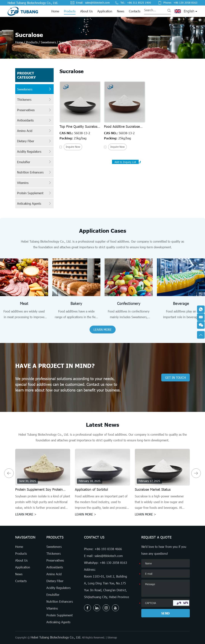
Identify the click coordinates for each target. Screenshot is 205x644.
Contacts (135, 11)
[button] (9, 473)
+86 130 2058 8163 (113, 563)
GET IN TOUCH (176, 378)
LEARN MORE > (26, 514)
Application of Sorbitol (91, 489)
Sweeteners (48, 42)
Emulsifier (34, 162)
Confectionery (129, 303)
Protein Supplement (34, 193)
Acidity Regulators (34, 152)
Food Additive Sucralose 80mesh (122, 129)
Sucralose (65, 42)
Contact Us (94, 537)
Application (105, 11)
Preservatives (34, 110)
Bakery (76, 303)
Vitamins (34, 183)
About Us (86, 11)
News (121, 11)
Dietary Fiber (34, 141)
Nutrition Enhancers (34, 172)
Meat (24, 303)
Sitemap (112, 637)
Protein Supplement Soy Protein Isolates (39, 491)
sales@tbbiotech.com (97, 3)
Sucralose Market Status (153, 489)
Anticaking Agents (34, 204)
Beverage (181, 303)
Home (55, 11)
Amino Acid (34, 131)
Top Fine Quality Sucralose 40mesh (79, 129)
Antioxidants (34, 120)
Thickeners (34, 100)
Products (70, 11)
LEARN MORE (103, 330)
